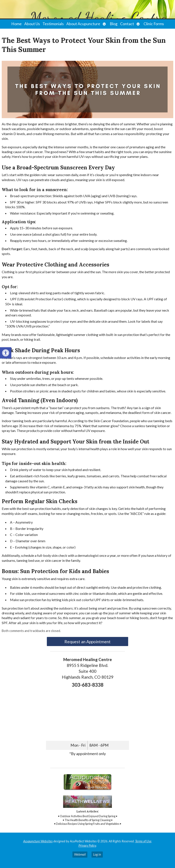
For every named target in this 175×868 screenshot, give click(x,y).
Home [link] (16, 24)
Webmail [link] (80, 854)
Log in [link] (97, 854)
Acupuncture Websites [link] (38, 841)
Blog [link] (114, 24)
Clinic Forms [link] (154, 24)
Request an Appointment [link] (87, 642)
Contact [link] (127, 24)
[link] (6, 353)
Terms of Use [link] (143, 841)
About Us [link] (32, 24)
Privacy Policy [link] (87, 846)
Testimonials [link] (53, 24)
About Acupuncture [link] (83, 24)
